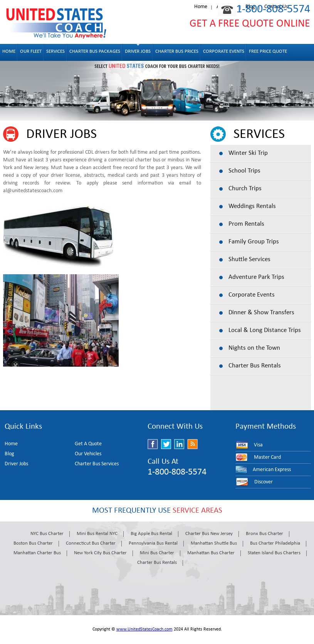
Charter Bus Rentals (255, 366)
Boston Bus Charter (33, 543)
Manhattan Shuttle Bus (214, 543)
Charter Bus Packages (95, 51)
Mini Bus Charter (157, 553)
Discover (264, 482)
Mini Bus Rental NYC (97, 534)
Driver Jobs (138, 51)
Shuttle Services (249, 259)
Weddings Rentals (252, 206)
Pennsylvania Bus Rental (153, 543)
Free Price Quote (268, 51)
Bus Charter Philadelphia (275, 543)
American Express (272, 470)
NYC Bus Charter (47, 534)
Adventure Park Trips (256, 277)
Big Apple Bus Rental (151, 534)
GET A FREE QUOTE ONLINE (250, 24)
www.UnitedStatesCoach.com (144, 629)
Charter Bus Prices (177, 51)
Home (201, 7)
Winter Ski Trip (248, 153)
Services (55, 51)
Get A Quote (88, 444)
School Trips (244, 171)
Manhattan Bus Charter (211, 553)
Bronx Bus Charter (264, 534)
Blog (9, 454)
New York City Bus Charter (100, 553)
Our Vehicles (88, 454)
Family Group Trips (254, 242)
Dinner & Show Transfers (261, 313)
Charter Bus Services (97, 464)
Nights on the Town (254, 348)
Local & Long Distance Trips (265, 330)
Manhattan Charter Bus (37, 553)
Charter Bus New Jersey (209, 534)
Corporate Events (224, 51)
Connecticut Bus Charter (91, 543)
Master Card (267, 457)
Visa (258, 445)
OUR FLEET (31, 51)
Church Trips (245, 189)
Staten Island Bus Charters (274, 553)
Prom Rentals (246, 224)
